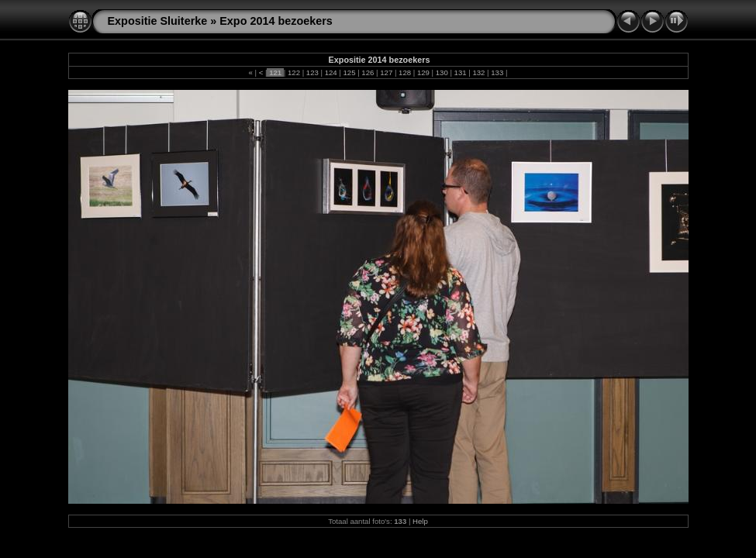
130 (442, 72)
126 (368, 72)
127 (387, 72)
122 (293, 72)
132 (479, 72)
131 (460, 72)
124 (331, 72)
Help (420, 521)
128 (404, 72)
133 (497, 72)
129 (423, 72)
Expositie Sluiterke (158, 21)
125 (349, 72)
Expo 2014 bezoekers (276, 21)
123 (312, 72)
